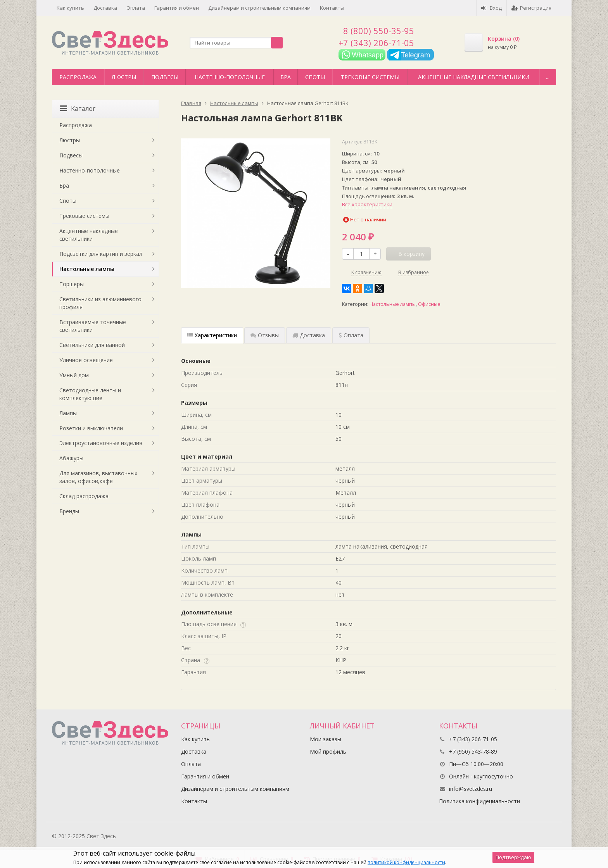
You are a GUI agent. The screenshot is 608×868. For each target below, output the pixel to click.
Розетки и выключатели (91, 428)
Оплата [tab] (351, 335)
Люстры (124, 77)
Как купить (70, 8)
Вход (491, 8)
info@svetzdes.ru (471, 789)
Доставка (105, 8)
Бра (286, 77)
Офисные (429, 304)
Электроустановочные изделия (101, 443)
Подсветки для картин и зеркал (101, 254)
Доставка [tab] (309, 335)
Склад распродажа (84, 496)
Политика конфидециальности (479, 801)
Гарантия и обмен (177, 8)
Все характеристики (367, 204)
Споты (315, 77)
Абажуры (71, 458)
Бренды (69, 511)
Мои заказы (326, 739)
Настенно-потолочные (230, 77)
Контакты (332, 8)
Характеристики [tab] (212, 335)
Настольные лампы (393, 304)
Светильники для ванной (92, 345)
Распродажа (78, 77)
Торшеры (72, 284)
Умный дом (74, 375)
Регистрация (531, 8)
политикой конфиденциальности (406, 862)
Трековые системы (370, 77)
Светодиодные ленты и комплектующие (90, 394)
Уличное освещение (86, 360)
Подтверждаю (513, 857)
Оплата (136, 8)
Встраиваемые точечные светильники (93, 326)
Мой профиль (328, 752)
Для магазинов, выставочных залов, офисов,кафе (98, 477)
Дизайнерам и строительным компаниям (259, 8)
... (548, 77)
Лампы (68, 413)
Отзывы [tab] (265, 335)
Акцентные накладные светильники (474, 77)
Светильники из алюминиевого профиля (100, 303)
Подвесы (165, 77)
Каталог (78, 109)
